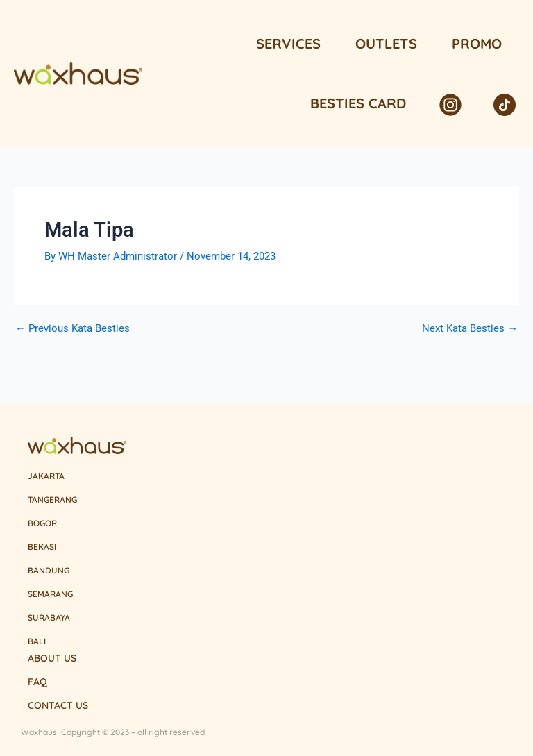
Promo (477, 43)
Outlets (386, 43)
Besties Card (358, 103)
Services (288, 43)
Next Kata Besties (470, 329)
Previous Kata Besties (73, 329)
